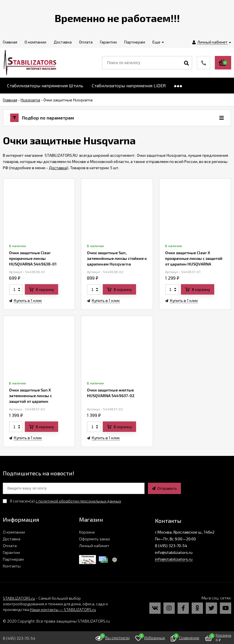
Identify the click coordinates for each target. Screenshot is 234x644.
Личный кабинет (94, 546)
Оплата (10, 546)
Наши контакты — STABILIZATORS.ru (63, 609)
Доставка (58, 168)
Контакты (12, 566)
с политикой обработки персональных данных (78, 501)
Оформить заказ (94, 539)
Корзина (87, 532)
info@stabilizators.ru (174, 559)
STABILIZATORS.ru (19, 598)
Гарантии (11, 552)
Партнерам (13, 559)
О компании (14, 532)
